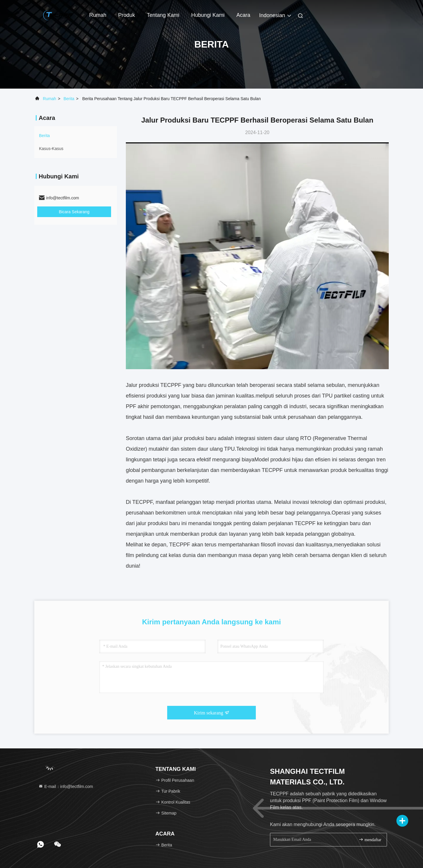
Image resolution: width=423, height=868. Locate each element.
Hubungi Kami (208, 15)
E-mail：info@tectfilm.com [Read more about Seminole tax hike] (66, 786)
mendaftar (370, 839)
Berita (69, 99)
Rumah (98, 15)
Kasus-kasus (51, 149)
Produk (127, 15)
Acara (243, 15)
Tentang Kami (163, 15)
